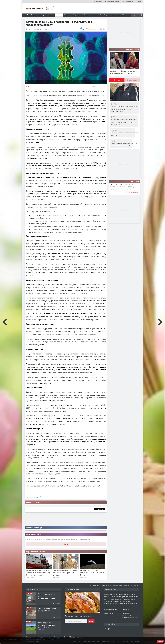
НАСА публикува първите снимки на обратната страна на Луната (92, 573)
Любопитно (31, 87)
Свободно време (76, 15)
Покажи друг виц (132, 192)
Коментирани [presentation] (133, 80)
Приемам (160, 641)
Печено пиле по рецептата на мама (79, 616)
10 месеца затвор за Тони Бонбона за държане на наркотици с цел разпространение (124, 109)
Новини (59, 15)
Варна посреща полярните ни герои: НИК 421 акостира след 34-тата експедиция (38, 573)
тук (89, 539)
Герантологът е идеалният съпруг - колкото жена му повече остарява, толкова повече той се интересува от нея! (124, 187)
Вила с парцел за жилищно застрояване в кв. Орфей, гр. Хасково (47, 626)
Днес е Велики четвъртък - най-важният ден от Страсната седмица (65, 573)
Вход (66, 544)
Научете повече (51, 639)
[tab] (117, 81)
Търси (91, 621)
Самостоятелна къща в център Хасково (47, 609)
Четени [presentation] (117, 80)
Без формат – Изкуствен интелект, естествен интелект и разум (123, 72)
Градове (94, 15)
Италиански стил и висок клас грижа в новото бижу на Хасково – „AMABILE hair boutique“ (124, 122)
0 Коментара (99, 87)
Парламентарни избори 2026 (114, 15)
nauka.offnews (39, 497)
